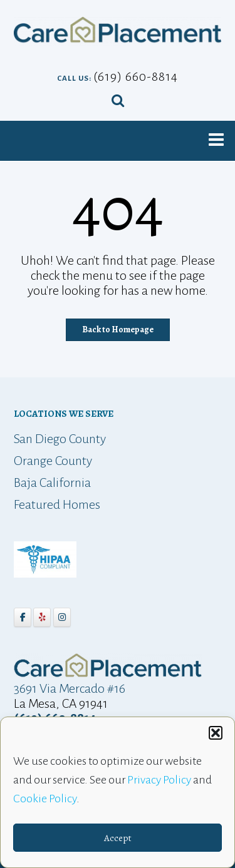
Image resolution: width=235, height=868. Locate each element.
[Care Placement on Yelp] (42, 617)
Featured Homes (57, 504)
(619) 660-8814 (136, 76)
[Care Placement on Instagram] (62, 617)
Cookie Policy (45, 800)
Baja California (52, 483)
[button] (216, 735)
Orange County (53, 461)
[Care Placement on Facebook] (23, 617)
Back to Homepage (118, 329)
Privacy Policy (159, 782)
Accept (118, 839)
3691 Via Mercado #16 (70, 688)
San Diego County (60, 439)
